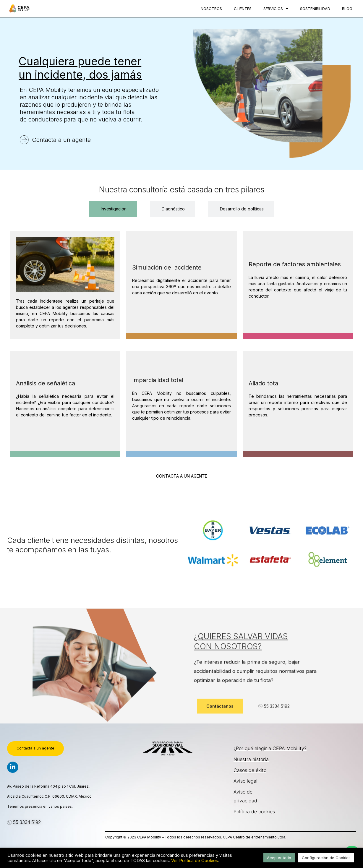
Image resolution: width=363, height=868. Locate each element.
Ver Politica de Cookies (195, 861)
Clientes (243, 9)
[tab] (113, 209)
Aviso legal (245, 781)
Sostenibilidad (315, 9)
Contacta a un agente (61, 140)
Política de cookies (254, 812)
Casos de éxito (250, 770)
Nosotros (211, 9)
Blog (347, 9)
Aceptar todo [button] (279, 858)
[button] (24, 823)
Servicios (276, 9)
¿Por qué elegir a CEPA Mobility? (270, 748)
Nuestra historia (251, 759)
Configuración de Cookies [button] (326, 858)
